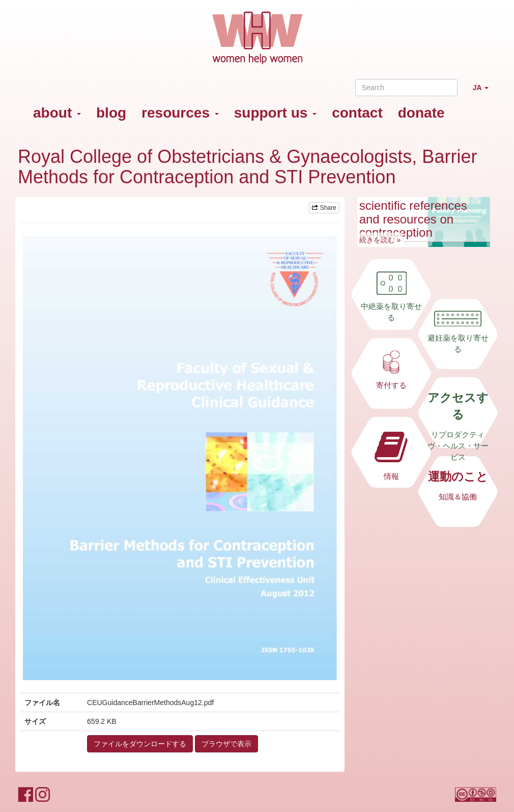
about (57, 113)
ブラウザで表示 (226, 744)
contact (357, 113)
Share (324, 208)
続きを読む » (380, 240)
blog (111, 113)
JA (484, 92)
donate (421, 113)
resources (180, 113)
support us (275, 113)
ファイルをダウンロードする (140, 744)
